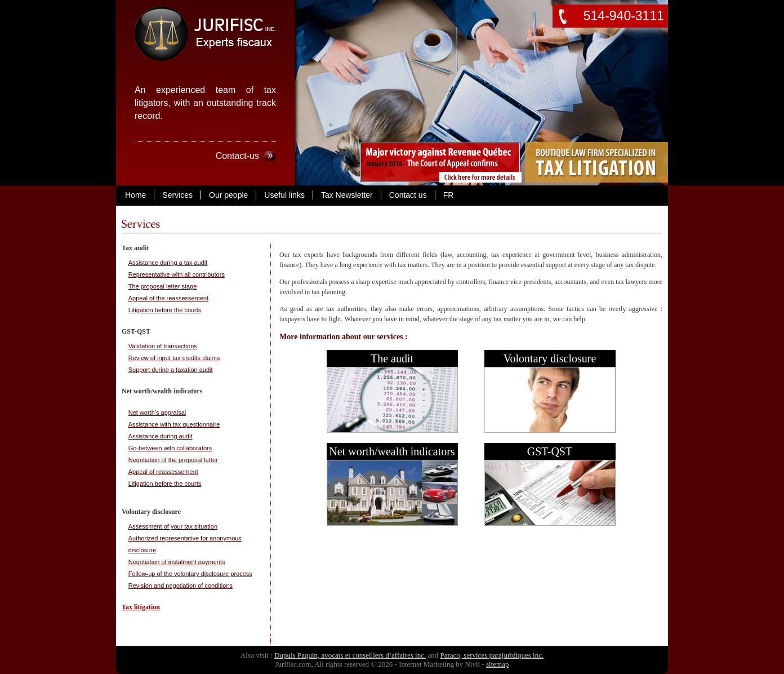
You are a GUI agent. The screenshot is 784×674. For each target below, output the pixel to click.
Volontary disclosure (550, 358)
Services (177, 195)
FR (449, 195)
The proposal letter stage (163, 286)
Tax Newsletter (347, 195)
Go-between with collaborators (170, 448)
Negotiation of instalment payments (177, 562)
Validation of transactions (163, 346)
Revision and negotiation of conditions (181, 586)
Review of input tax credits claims (174, 358)
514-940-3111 (624, 16)
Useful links (284, 195)
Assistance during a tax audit (168, 263)
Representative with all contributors (177, 274)
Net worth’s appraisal (157, 413)
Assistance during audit (161, 436)
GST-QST (550, 451)
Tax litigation (141, 607)
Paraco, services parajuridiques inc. (492, 655)
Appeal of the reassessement (168, 298)
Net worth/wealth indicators (392, 451)
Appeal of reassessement (163, 472)
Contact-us (237, 156)
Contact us (408, 195)
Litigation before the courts (165, 310)
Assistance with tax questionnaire (174, 424)
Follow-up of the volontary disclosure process (190, 574)
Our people (228, 195)
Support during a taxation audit (171, 370)
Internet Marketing (426, 664)
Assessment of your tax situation (173, 526)
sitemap (497, 664)
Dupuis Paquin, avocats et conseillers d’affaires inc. (350, 655)
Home (135, 195)
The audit (392, 358)
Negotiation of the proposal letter (173, 460)
